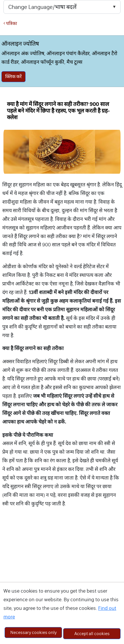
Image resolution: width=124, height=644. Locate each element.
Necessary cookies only (33, 632)
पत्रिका (10, 23)
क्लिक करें (13, 77)
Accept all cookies (92, 634)
